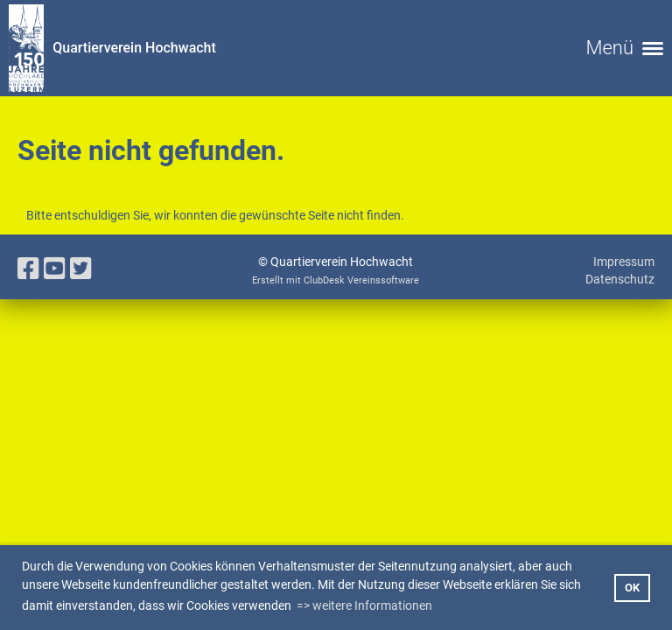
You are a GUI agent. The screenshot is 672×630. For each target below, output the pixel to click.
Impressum (624, 262)
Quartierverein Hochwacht (134, 48)
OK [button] (632, 588)
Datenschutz (620, 279)
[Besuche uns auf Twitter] (81, 269)
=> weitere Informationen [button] (364, 605)
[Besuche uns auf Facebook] (28, 269)
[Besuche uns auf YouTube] (55, 269)
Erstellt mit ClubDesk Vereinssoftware (336, 280)
